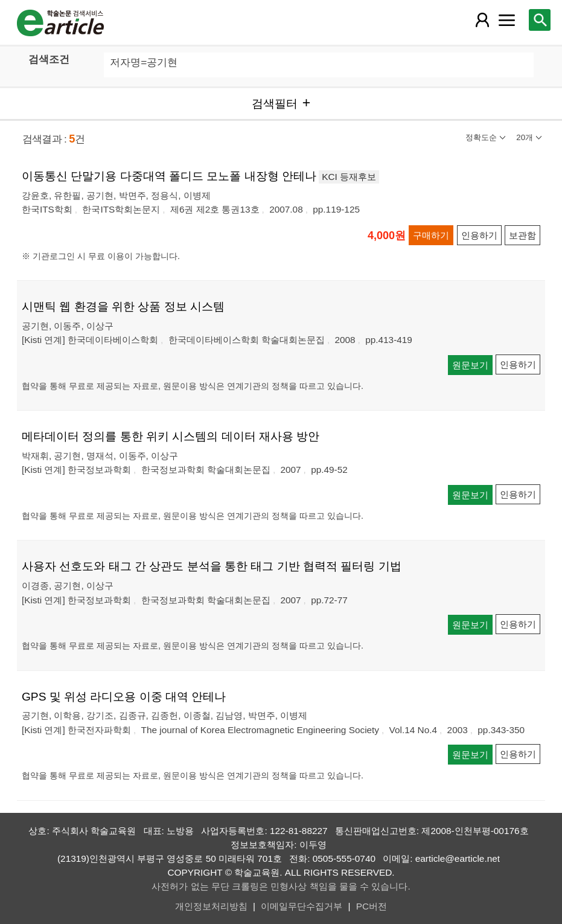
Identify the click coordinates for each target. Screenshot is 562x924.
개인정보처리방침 (211, 906)
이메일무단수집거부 (302, 906)
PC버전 (372, 906)
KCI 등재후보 (349, 177)
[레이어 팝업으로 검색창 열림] (540, 20)
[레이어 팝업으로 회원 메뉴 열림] (482, 20)
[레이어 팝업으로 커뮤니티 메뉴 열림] (507, 20)
